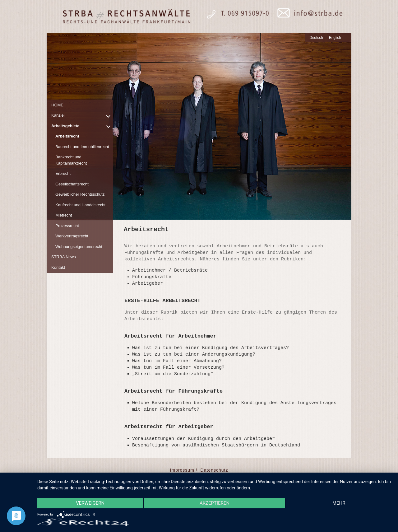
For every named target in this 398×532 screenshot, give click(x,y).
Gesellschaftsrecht (72, 184)
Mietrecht (64, 215)
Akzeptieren (215, 503)
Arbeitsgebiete (65, 126)
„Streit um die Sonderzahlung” (173, 374)
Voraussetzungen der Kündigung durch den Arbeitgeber (204, 439)
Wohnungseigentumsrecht (79, 247)
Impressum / (184, 470)
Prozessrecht (67, 226)
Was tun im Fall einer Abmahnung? (177, 361)
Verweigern (90, 503)
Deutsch (316, 38)
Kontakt (58, 267)
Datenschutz (214, 470)
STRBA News (64, 257)
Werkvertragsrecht (72, 236)
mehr (339, 503)
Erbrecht (63, 173)
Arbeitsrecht (67, 136)
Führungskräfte (152, 277)
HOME (57, 105)
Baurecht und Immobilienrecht (82, 147)
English (335, 38)
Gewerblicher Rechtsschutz (80, 194)
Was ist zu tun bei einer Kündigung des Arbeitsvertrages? (211, 348)
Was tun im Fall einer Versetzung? (178, 368)
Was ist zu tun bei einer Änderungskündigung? (194, 355)
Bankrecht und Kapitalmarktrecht (71, 160)
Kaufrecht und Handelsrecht (80, 205)
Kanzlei (58, 115)
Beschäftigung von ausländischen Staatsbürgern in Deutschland (216, 445)
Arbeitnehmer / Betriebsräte (170, 271)
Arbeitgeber (148, 284)
